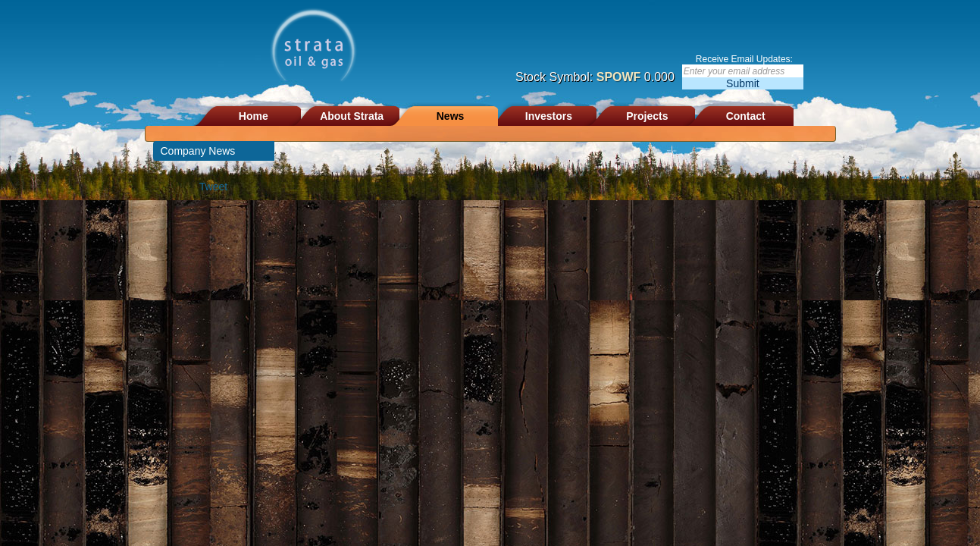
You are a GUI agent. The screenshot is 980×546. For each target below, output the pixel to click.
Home (254, 116)
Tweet (213, 187)
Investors (549, 116)
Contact (746, 116)
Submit (743, 83)
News (451, 116)
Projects (647, 116)
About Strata (352, 116)
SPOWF (619, 77)
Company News (198, 151)
